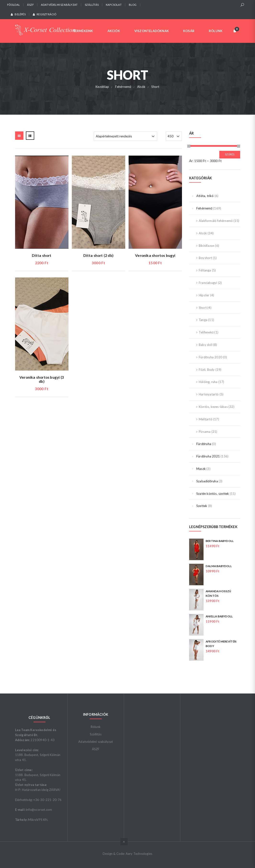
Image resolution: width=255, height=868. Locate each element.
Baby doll (206, 345)
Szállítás (92, 5)
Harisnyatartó (209, 394)
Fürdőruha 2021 (208, 456)
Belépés (18, 14)
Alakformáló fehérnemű (216, 221)
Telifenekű (206, 332)
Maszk (201, 469)
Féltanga (205, 270)
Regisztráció (45, 14)
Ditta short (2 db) (98, 255)
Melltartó (206, 419)
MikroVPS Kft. (38, 820)
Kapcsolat (114, 5)
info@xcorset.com (39, 810)
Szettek (202, 506)
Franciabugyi (208, 283)
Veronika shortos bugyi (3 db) (42, 379)
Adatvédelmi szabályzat (59, 5)
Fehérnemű (204, 208)
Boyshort (205, 258)
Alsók (203, 233)
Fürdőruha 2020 (210, 357)
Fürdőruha (204, 444)
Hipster (204, 295)
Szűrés (230, 154)
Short (203, 308)
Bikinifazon (207, 246)
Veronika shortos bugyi (155, 255)
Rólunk (96, 727)
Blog (133, 5)
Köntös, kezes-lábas (213, 407)
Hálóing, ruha (208, 382)
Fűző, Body (207, 370)
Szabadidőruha (207, 481)
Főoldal (14, 5)
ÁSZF (30, 5)
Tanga (203, 320)
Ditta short (42, 255)
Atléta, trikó (205, 196)
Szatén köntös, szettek (213, 494)
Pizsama (205, 432)
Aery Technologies (139, 854)
